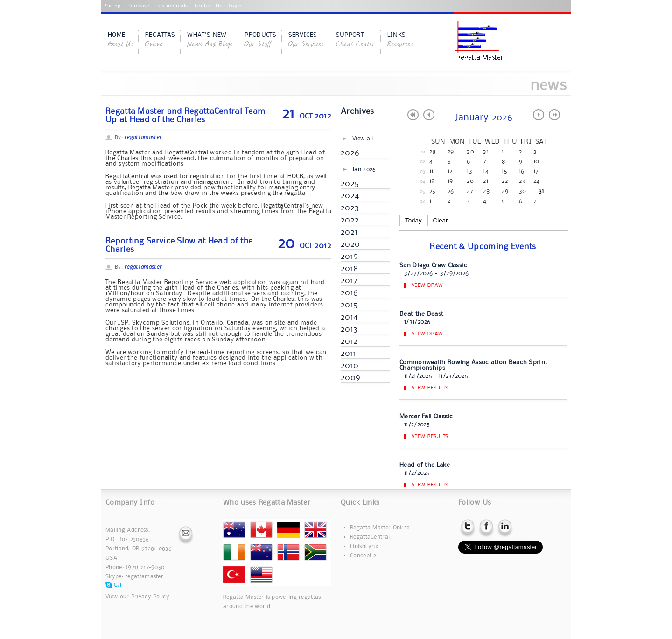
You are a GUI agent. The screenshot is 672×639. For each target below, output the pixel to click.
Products (260, 41)
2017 (349, 281)
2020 (350, 244)
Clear (441, 220)
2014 (349, 317)
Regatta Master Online (380, 528)
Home (120, 41)
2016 (349, 293)
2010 (350, 366)
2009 (350, 378)
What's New (210, 41)
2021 (349, 232)
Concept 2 (363, 556)
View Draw (427, 285)
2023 (350, 208)
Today (413, 220)
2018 (349, 269)
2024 (350, 196)
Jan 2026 (364, 170)
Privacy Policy (150, 597)
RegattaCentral (370, 537)
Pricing (112, 6)
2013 (349, 329)
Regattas (160, 41)
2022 (350, 220)
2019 (349, 257)
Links (400, 41)
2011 (348, 354)
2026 (350, 153)
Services (306, 41)
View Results (430, 388)
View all (363, 139)
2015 (349, 305)
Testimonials (172, 6)
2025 (350, 184)
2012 (349, 341)
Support (356, 41)
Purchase (138, 6)
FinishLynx (364, 546)
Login (235, 6)
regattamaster (144, 577)
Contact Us (208, 6)
